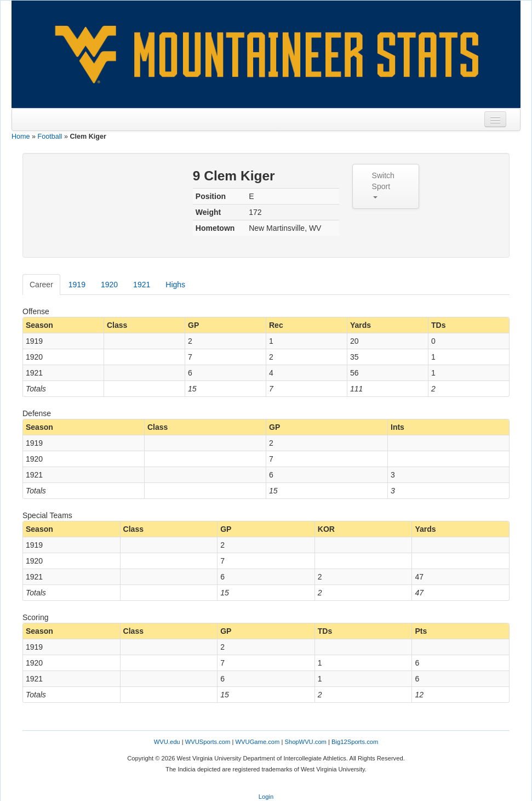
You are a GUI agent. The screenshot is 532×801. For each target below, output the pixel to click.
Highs (175, 285)
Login (266, 797)
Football (50, 137)
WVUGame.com (258, 742)
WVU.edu (167, 742)
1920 (109, 285)
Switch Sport (383, 185)
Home (21, 137)
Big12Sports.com (355, 742)
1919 (77, 285)
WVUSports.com (208, 742)
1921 (142, 285)
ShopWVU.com (305, 742)
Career (41, 285)
